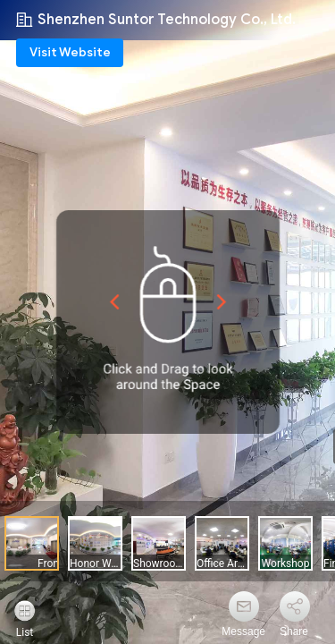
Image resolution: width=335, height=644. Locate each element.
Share (294, 631)
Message (243, 631)
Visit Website (70, 52)
